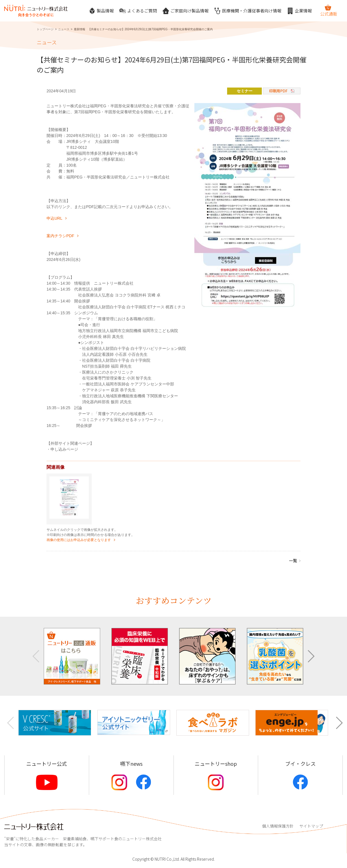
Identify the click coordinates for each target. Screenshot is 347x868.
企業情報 (299, 11)
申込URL (54, 218)
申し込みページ (64, 449)
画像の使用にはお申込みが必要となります (79, 540)
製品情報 (101, 11)
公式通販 (329, 10)
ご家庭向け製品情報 (185, 11)
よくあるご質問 (138, 11)
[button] (311, 656)
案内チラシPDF (60, 236)
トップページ (45, 29)
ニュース (64, 29)
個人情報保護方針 (278, 826)
